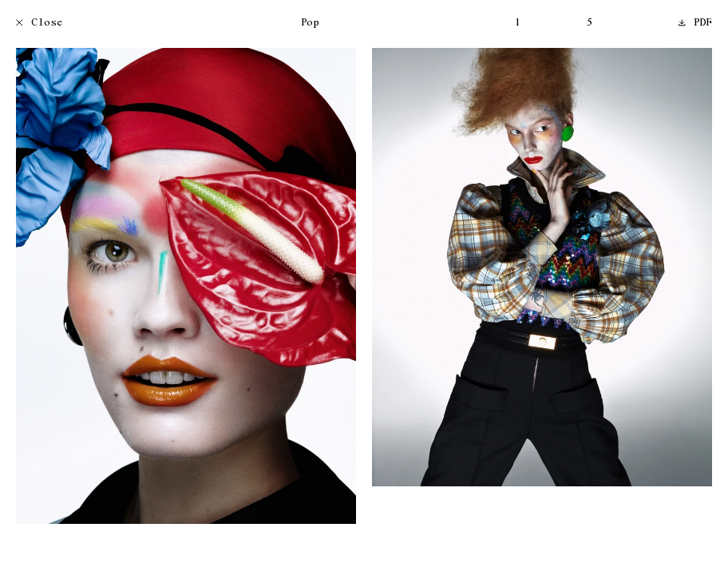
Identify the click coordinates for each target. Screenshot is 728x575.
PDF (695, 24)
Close (40, 24)
